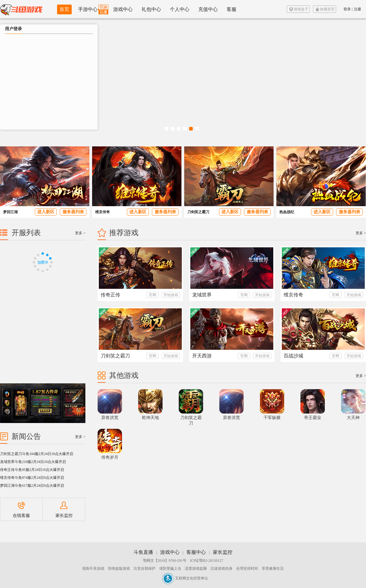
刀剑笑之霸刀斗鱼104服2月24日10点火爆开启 (37, 454)
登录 (347, 9)
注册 (357, 9)
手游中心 (88, 9)
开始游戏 (171, 295)
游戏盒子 (299, 9)
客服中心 (196, 552)
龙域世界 (202, 295)
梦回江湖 (10, 212)
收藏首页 (325, 9)
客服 (231, 9)
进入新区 (46, 212)
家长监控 (64, 510)
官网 (152, 295)
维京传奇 (102, 212)
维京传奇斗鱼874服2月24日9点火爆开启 (32, 478)
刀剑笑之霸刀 (198, 212)
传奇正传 (110, 295)
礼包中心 (151, 9)
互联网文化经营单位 (185, 578)
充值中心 (208, 9)
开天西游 (202, 356)
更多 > (361, 233)
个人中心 (180, 9)
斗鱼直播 (143, 552)
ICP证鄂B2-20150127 (207, 561)
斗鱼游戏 (21, 9)
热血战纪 (287, 212)
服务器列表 (73, 212)
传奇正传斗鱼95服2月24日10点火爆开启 (32, 470)
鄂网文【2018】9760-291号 (165, 561)
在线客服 (21, 510)
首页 (64, 9)
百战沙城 (293, 356)
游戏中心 (123, 9)
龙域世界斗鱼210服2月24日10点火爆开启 (33, 462)
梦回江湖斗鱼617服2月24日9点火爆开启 (32, 486)
